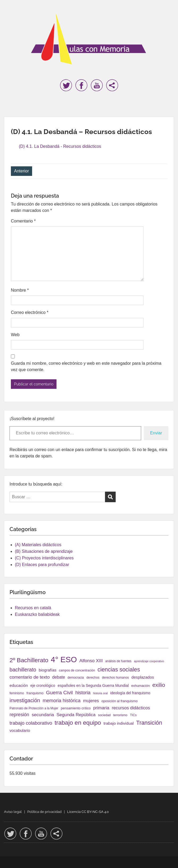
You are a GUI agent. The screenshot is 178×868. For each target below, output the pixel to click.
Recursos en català (33, 608)
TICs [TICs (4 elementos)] (133, 715)
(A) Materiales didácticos (38, 545)
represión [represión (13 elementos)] (19, 715)
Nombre (20, 290)
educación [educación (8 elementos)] (19, 685)
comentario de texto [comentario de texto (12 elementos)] (30, 677)
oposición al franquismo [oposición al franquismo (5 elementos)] (119, 701)
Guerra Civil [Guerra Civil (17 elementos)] (59, 693)
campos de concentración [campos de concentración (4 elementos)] (77, 670)
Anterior (21, 171)
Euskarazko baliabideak (37, 614)
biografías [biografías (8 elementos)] (48, 670)
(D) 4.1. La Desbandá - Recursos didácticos (60, 146)
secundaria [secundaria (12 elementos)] (43, 715)
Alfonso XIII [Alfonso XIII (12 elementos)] (91, 661)
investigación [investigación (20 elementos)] (25, 700)
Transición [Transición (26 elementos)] (149, 723)
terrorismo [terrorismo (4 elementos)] (120, 715)
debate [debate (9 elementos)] (59, 677)
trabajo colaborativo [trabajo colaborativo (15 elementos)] (31, 723)
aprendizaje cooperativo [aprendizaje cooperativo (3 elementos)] (149, 661)
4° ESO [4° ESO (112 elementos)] (64, 659)
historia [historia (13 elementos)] (83, 693)
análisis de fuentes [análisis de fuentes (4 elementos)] (118, 661)
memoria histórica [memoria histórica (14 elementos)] (62, 701)
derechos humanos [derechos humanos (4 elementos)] (115, 678)
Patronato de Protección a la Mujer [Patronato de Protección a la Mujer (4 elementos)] (34, 708)
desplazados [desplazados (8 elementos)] (143, 677)
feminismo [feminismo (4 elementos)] (17, 693)
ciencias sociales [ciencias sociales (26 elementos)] (119, 670)
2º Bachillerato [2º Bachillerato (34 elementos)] (29, 660)
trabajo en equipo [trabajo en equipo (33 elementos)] (78, 723)
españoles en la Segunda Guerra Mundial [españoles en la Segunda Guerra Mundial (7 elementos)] (93, 686)
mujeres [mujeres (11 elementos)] (91, 701)
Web (15, 335)
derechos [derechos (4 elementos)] (93, 678)
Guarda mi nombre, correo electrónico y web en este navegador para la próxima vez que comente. (86, 366)
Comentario (23, 221)
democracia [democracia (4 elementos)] (76, 678)
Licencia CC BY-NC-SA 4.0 (88, 812)
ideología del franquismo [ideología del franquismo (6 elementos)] (130, 693)
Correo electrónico (30, 312)
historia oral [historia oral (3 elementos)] (100, 693)
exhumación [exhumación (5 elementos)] (141, 686)
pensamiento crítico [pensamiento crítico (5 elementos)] (76, 708)
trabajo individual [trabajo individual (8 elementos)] (119, 723)
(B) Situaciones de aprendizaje (44, 551)
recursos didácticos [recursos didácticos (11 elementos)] (131, 708)
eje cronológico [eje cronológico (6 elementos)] (43, 686)
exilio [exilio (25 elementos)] (159, 685)
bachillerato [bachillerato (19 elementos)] (23, 670)
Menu (10, 9)
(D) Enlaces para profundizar (42, 565)
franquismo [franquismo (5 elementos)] (35, 693)
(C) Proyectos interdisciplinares (44, 558)
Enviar (156, 433)
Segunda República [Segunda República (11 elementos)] (76, 715)
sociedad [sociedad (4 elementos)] (104, 715)
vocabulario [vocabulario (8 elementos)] (20, 730)
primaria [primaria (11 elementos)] (101, 708)
